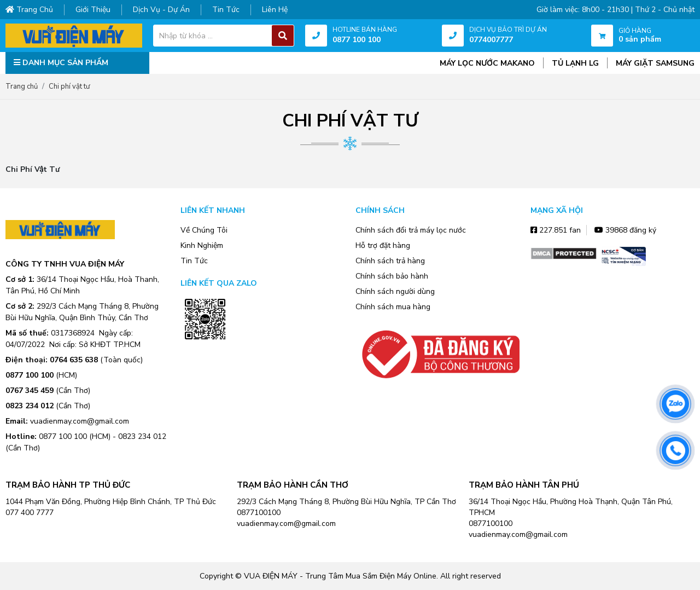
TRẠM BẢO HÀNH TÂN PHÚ (524, 485)
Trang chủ (29, 10)
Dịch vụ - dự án (161, 10)
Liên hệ (275, 10)
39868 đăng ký (625, 230)
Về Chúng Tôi (204, 230)
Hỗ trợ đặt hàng (383, 245)
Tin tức (226, 10)
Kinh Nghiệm (202, 245)
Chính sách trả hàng (390, 261)
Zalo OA (205, 356)
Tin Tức (194, 261)
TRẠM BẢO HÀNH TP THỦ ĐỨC (68, 485)
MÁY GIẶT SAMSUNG (655, 63)
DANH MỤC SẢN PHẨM (61, 63)
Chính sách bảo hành (392, 276)
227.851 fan (556, 230)
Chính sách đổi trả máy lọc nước (411, 230)
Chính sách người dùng (395, 291)
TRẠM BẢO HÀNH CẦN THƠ (293, 485)
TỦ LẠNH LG (575, 63)
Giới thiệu (93, 10)
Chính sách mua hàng (393, 307)
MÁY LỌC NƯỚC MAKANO (487, 63)
